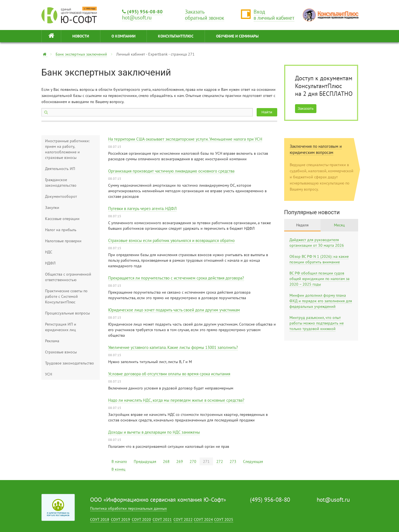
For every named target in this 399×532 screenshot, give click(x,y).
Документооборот (61, 196)
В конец (118, 469)
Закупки (52, 208)
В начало (119, 461)
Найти (267, 112)
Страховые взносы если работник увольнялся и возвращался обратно (171, 240)
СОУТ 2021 (162, 519)
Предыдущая (145, 461)
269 (180, 461)
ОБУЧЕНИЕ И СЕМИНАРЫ (237, 36)
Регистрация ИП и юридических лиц (61, 327)
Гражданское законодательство (61, 183)
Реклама (52, 341)
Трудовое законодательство (70, 363)
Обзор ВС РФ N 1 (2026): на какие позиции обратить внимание (319, 259)
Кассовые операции (62, 219)
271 (206, 461)
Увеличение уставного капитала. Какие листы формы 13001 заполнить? (173, 347)
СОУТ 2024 (203, 519)
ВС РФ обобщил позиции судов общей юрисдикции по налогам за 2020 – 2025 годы (319, 279)
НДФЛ (50, 263)
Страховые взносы (61, 352)
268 (166, 461)
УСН (49, 374)
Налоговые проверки (63, 241)
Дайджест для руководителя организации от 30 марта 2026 (317, 243)
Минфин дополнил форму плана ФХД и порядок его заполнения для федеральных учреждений (321, 301)
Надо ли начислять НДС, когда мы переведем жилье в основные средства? (176, 400)
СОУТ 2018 (100, 519)
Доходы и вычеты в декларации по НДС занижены (154, 432)
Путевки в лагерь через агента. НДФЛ (142, 208)
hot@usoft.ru (333, 500)
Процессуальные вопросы (67, 313)
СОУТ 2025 (224, 519)
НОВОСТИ (81, 36)
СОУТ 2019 (121, 519)
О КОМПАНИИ (123, 36)
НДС (49, 252)
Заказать (306, 108)
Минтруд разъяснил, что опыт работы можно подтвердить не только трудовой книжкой (317, 323)
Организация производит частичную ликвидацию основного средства (171, 171)
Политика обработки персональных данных (128, 508)
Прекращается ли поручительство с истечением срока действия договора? (176, 278)
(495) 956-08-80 (142, 12)
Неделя (302, 225)
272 (220, 461)
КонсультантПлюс (176, 36)
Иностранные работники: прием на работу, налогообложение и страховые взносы (67, 149)
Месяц (339, 225)
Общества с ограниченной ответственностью (68, 277)
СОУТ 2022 (183, 519)
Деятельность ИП (60, 169)
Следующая (253, 461)
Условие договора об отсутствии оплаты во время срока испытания (169, 374)
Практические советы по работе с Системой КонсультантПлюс (66, 296)
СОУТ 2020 (141, 519)
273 (233, 461)
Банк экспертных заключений (81, 54)
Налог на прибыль (61, 230)
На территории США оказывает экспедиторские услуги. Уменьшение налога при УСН (185, 139)
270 (193, 461)
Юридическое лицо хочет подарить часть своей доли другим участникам (174, 310)
